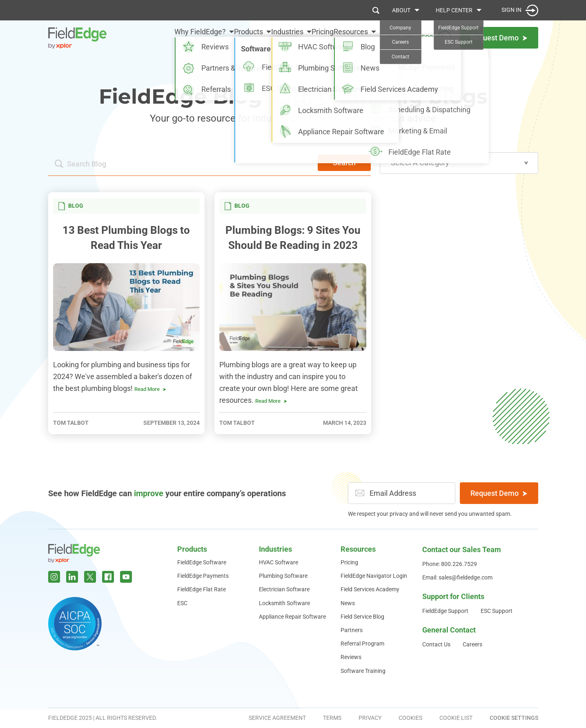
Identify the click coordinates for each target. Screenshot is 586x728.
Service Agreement (277, 718)
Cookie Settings (514, 718)
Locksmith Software (284, 603)
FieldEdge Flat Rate (202, 589)
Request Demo (499, 493)
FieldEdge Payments (203, 576)
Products (218, 37)
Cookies (410, 718)
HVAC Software (279, 562)
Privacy (370, 718)
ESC (182, 603)
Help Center (454, 10)
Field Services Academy (370, 589)
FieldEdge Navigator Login (374, 576)
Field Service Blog (362, 617)
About (401, 10)
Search (344, 163)
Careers (472, 644)
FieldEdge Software (202, 562)
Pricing (312, 37)
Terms (332, 718)
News (348, 603)
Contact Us (436, 644)
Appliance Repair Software (292, 617)
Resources (351, 37)
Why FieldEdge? (159, 37)
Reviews (351, 657)
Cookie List (456, 718)
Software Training (363, 671)
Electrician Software (284, 589)
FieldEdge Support (445, 611)
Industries (267, 37)
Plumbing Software (283, 576)
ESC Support (497, 611)
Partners (352, 630)
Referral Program (362, 644)
